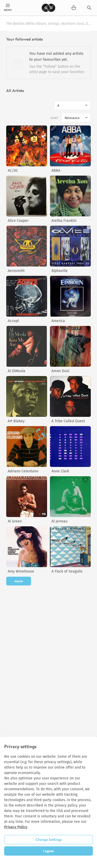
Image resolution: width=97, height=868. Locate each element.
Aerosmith (16, 271)
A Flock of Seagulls (67, 571)
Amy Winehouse (21, 571)
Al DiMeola (17, 371)
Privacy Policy (16, 827)
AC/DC (13, 171)
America (58, 321)
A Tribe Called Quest (68, 421)
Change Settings (49, 840)
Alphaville (60, 271)
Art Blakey (16, 421)
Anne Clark (60, 471)
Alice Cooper (18, 221)
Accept (13, 321)
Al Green (15, 521)
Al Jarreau (59, 521)
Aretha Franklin (64, 221)
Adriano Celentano (23, 471)
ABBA (56, 171)
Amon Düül (60, 371)
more (19, 581)
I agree (48, 851)
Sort (54, 118)
